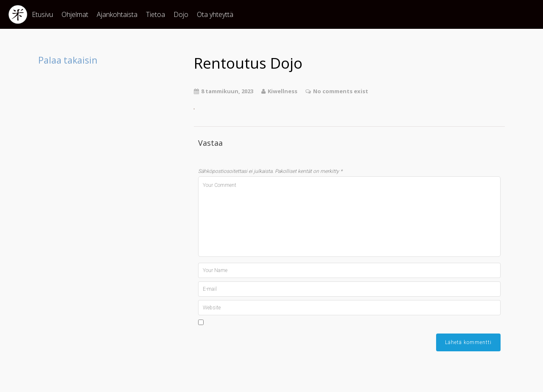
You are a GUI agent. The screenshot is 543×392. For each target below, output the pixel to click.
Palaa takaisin (68, 60)
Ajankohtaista (117, 14)
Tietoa (155, 14)
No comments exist (341, 91)
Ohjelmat (75, 14)
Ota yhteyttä (215, 14)
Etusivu (42, 14)
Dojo (181, 14)
